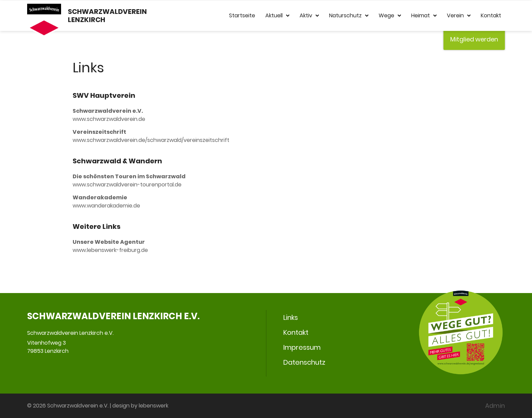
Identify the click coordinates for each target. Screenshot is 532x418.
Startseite (242, 15)
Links (291, 317)
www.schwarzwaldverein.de (109, 119)
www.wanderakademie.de (106, 206)
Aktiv (309, 16)
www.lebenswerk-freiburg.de (110, 250)
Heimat (424, 16)
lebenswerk (154, 406)
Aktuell (277, 16)
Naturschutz (349, 16)
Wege (390, 16)
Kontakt (491, 15)
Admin (495, 406)
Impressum (302, 347)
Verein (459, 16)
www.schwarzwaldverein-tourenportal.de (127, 185)
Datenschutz (304, 362)
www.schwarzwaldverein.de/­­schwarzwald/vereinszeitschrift (151, 140)
